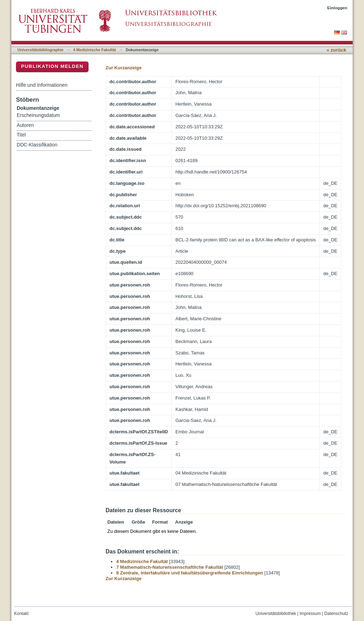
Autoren (25, 125)
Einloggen (338, 8)
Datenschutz (336, 614)
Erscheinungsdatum (38, 115)
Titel (21, 135)
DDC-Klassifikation (37, 145)
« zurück (336, 50)
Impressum (310, 614)
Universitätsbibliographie (40, 50)
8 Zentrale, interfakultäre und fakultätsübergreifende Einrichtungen (190, 573)
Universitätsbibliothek (276, 614)
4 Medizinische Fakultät (95, 50)
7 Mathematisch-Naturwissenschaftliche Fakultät (170, 567)
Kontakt (22, 614)
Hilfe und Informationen (42, 85)
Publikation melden (52, 66)
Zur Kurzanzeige (124, 68)
